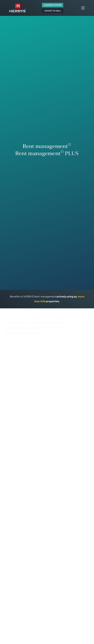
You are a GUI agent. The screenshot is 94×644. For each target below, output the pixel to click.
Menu (83, 8)
